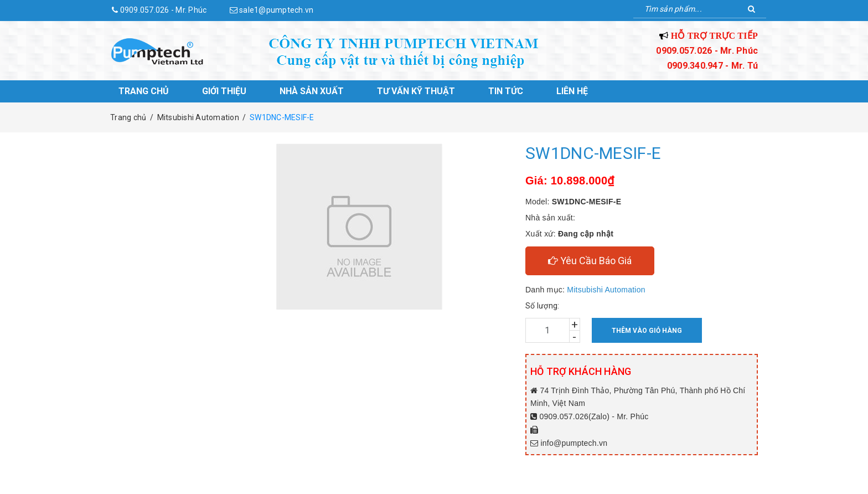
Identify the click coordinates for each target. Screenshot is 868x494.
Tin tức (506, 91)
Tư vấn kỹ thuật (416, 91)
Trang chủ (144, 91)
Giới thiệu (224, 91)
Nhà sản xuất (312, 91)
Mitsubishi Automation (606, 290)
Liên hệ (572, 91)
